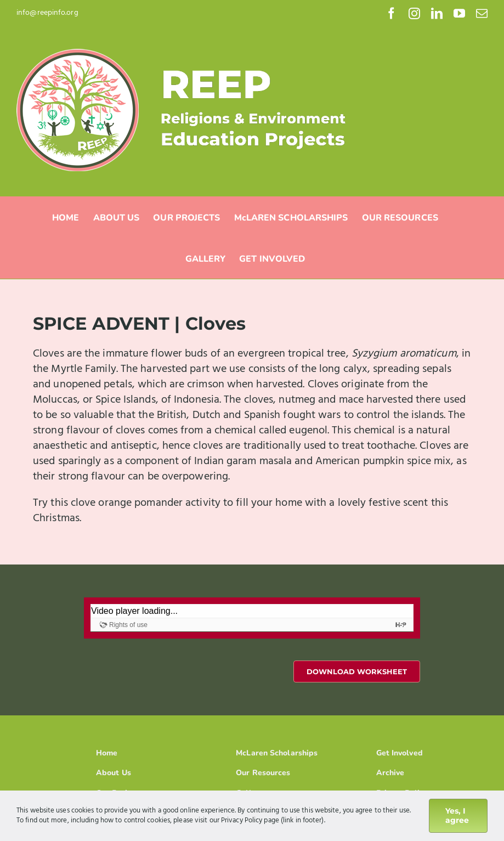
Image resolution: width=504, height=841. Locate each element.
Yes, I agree (457, 815)
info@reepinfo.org (47, 13)
